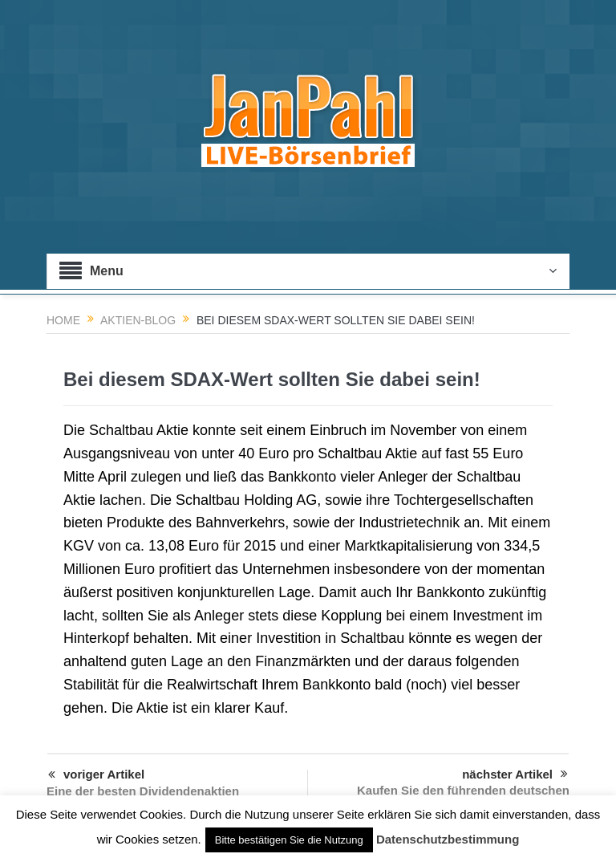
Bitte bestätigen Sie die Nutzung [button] (289, 840)
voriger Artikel (96, 775)
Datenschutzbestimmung (448, 839)
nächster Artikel (515, 775)
